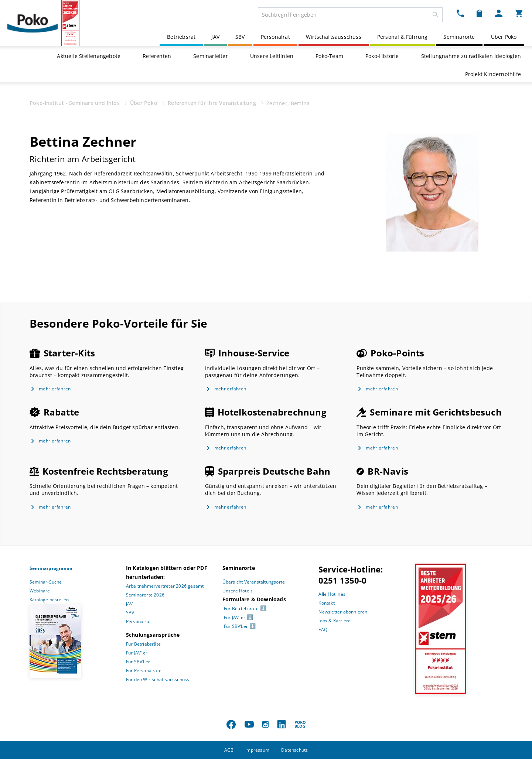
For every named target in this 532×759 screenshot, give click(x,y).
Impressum (257, 750)
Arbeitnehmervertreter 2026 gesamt (165, 586)
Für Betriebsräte (143, 644)
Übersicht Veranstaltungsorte (254, 582)
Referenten (157, 56)
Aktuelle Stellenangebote (89, 56)
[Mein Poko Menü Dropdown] (499, 13)
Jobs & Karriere (335, 621)
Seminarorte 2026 (145, 595)
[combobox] (350, 15)
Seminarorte (459, 37)
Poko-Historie (382, 56)
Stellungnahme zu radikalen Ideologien (471, 56)
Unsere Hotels (238, 591)
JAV (215, 37)
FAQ (323, 630)
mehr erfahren (55, 389)
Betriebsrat (181, 37)
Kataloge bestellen (49, 600)
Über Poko (504, 37)
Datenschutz (294, 750)
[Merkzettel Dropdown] (479, 13)
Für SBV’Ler (138, 662)
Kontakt (326, 603)
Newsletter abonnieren (343, 612)
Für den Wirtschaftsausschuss (158, 679)
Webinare (40, 591)
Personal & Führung (403, 37)
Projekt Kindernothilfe (493, 74)
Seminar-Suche (46, 582)
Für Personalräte (144, 671)
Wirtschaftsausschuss (334, 37)
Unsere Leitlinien (272, 56)
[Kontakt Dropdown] (460, 13)
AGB (229, 750)
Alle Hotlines (332, 594)
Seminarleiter (211, 56)
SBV (240, 37)
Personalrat (275, 37)
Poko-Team (329, 56)
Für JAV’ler (137, 653)
